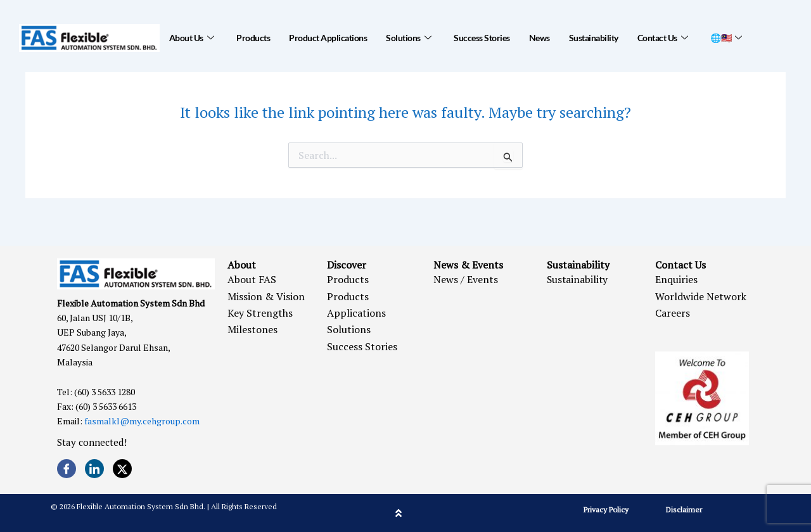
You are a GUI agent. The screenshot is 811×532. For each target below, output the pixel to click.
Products (253, 38)
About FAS (252, 279)
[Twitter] (122, 469)
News (540, 38)
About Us (192, 38)
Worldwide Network (701, 296)
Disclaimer (684, 510)
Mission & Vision (266, 296)
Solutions (408, 38)
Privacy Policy (606, 510)
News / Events (466, 279)
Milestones (252, 329)
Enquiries (676, 279)
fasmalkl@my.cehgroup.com (142, 421)
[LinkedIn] (94, 469)
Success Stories (482, 38)
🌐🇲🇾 (726, 38)
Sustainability (594, 38)
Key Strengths (260, 313)
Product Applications (328, 38)
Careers (673, 313)
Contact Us (663, 38)
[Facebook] (67, 469)
